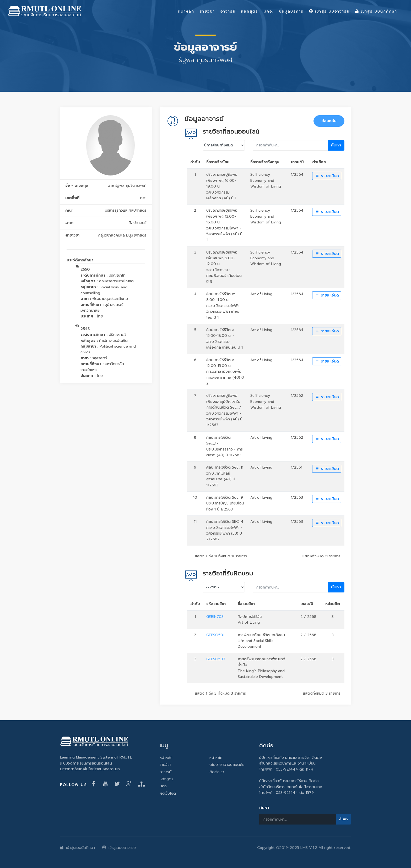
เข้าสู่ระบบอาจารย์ (119, 848)
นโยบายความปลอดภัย (227, 765)
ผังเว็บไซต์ (168, 793)
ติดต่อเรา (217, 772)
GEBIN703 (215, 617)
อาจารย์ (166, 772)
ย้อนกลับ (329, 121)
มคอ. (164, 786)
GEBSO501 (215, 635)
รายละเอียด (327, 176)
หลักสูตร (166, 779)
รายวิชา (165, 765)
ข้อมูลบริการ (291, 11)
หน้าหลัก (166, 758)
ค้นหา (336, 145)
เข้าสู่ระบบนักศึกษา (77, 848)
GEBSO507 (216, 659)
